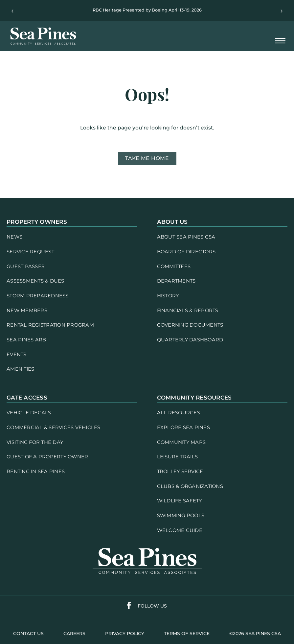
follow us (152, 606)
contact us (28, 633)
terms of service (187, 633)
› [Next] (282, 11)
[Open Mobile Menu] (280, 41)
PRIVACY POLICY (125, 633)
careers (74, 633)
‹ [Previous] (12, 11)
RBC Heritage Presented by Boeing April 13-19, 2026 (147, 10)
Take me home (147, 158)
